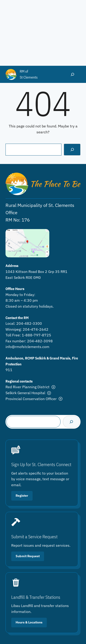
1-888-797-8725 (36, 335)
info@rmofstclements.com (27, 347)
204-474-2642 (36, 329)
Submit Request (28, 556)
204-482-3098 (40, 341)
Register (22, 496)
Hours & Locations (29, 622)
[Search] (72, 149)
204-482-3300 (29, 323)
